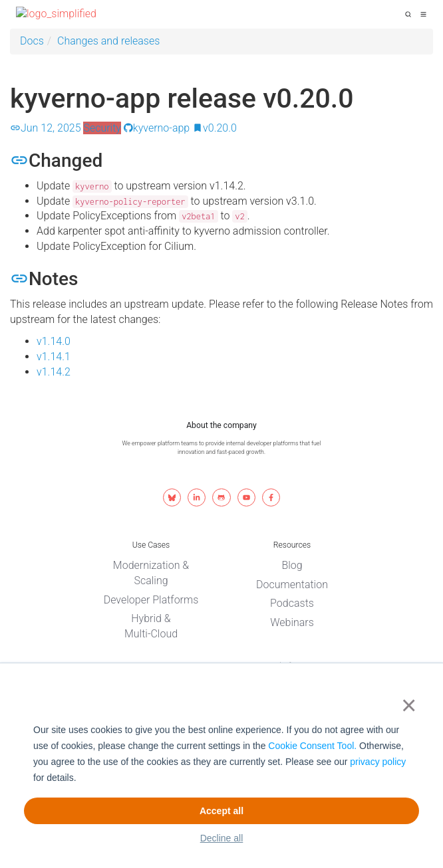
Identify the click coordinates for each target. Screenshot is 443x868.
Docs (32, 41)
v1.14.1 (54, 357)
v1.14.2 (54, 372)
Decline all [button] (222, 838)
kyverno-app (157, 128)
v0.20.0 (215, 128)
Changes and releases (108, 41)
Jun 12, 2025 (46, 128)
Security (102, 128)
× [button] (406, 705)
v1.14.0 (54, 341)
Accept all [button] (222, 811)
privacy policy (378, 762)
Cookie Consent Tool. (312, 746)
